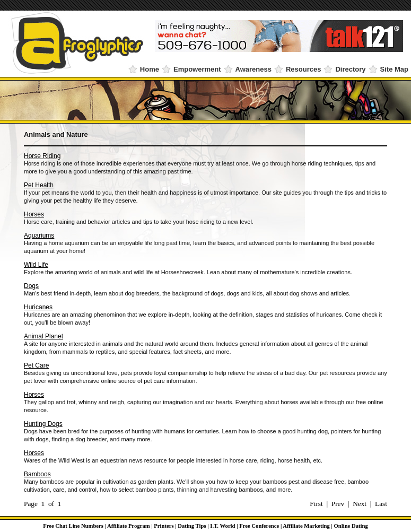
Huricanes (38, 307)
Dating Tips (192, 526)
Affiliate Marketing (306, 526)
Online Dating (351, 526)
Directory (350, 69)
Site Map (394, 69)
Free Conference (259, 526)
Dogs (31, 286)
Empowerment (197, 69)
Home (150, 69)
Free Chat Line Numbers (73, 526)
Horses (34, 214)
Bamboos (37, 474)
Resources (303, 69)
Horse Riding (42, 156)
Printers (164, 526)
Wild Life (36, 265)
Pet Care (36, 365)
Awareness (253, 69)
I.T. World (222, 526)
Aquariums (39, 236)
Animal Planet (43, 336)
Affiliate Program (129, 526)
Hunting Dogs (43, 424)
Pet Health (39, 185)
